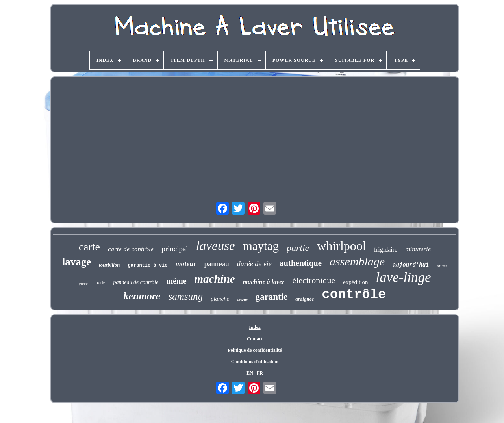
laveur (242, 300)
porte (101, 282)
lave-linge (404, 277)
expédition (355, 282)
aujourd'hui (411, 265)
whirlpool (341, 246)
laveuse (216, 246)
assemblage (357, 261)
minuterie (418, 249)
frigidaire (386, 250)
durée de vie (254, 264)
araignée (305, 299)
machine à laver (264, 282)
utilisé (442, 266)
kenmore (142, 296)
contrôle (354, 295)
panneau (216, 264)
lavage (77, 262)
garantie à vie (148, 265)
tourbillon (109, 265)
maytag (261, 246)
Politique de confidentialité (255, 350)
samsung (185, 296)
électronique (314, 280)
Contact (255, 339)
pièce (83, 283)
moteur (186, 264)
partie (298, 248)
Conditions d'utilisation (255, 362)
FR (260, 373)
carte (89, 247)
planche (220, 299)
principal (175, 249)
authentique (301, 263)
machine (215, 279)
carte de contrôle (131, 249)
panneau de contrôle (136, 282)
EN (250, 373)
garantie (272, 297)
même (176, 281)
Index (255, 327)
